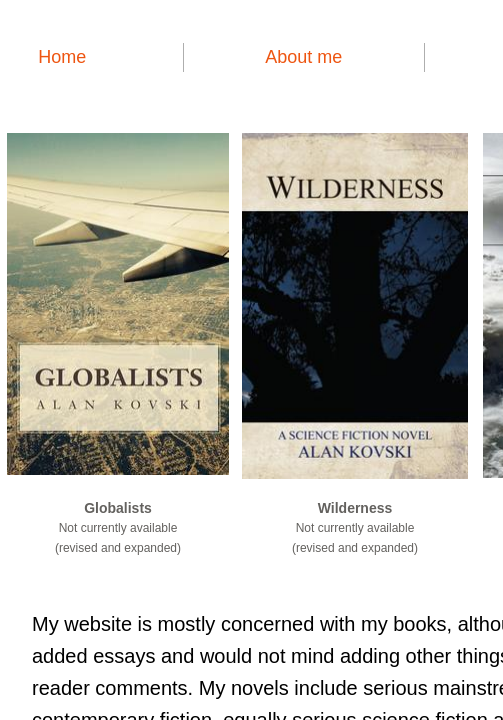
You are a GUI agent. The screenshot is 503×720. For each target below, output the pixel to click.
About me (303, 57)
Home (62, 57)
